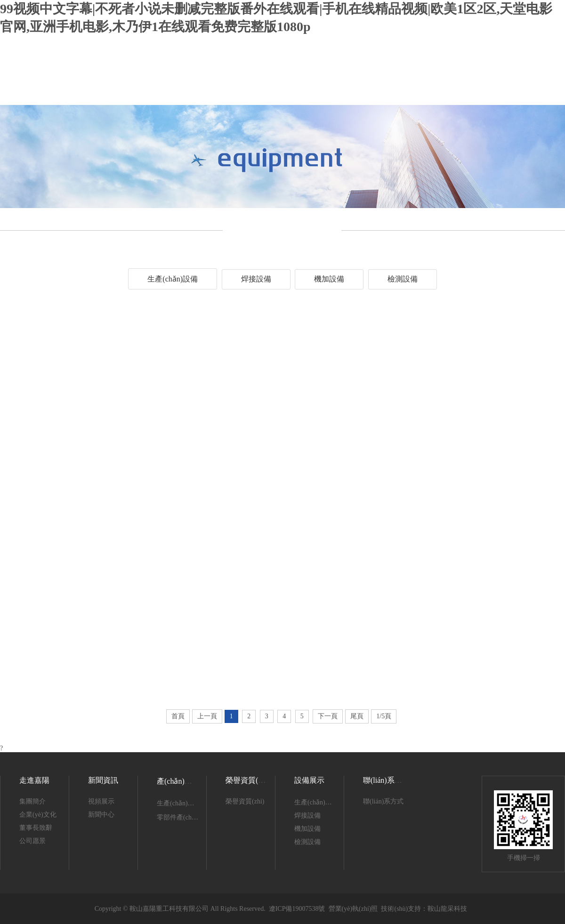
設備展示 (309, 780)
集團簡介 (32, 801)
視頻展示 (101, 801)
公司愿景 (32, 841)
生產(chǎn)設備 (173, 279)
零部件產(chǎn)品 (182, 817)
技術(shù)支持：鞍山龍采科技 (424, 909)
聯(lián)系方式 (383, 801)
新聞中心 (101, 815)
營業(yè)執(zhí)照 (353, 909)
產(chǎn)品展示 (182, 781)
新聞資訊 (103, 780)
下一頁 (328, 716)
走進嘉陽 (34, 780)
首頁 (178, 716)
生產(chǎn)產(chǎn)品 (188, 803)
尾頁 (357, 716)
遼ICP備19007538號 (297, 909)
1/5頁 (384, 716)
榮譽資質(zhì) (248, 780)
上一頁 (207, 716)
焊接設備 (256, 279)
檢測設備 (403, 279)
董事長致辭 (36, 828)
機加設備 (329, 279)
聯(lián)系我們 (386, 780)
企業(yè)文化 (38, 815)
